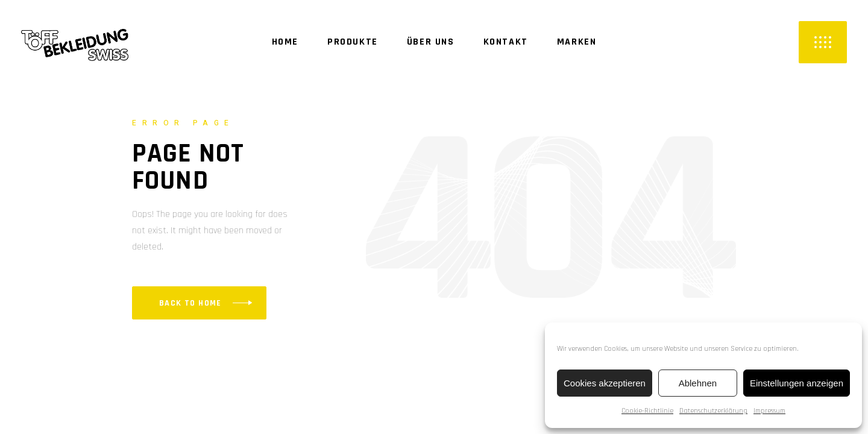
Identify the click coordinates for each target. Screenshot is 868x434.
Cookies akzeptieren (605, 383)
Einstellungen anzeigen (797, 383)
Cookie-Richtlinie (647, 411)
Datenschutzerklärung (713, 411)
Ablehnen (698, 383)
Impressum (769, 411)
